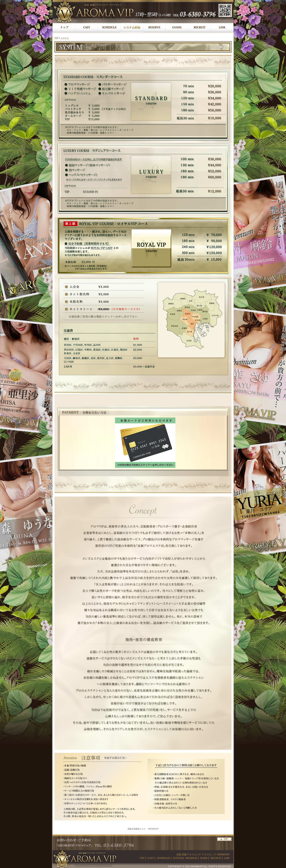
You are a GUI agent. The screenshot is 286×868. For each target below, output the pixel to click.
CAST (151, 858)
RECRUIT (216, 858)
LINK (227, 858)
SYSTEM (178, 858)
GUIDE (204, 858)
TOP (56, 38)
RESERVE (191, 858)
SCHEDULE (163, 858)
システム (65, 38)
